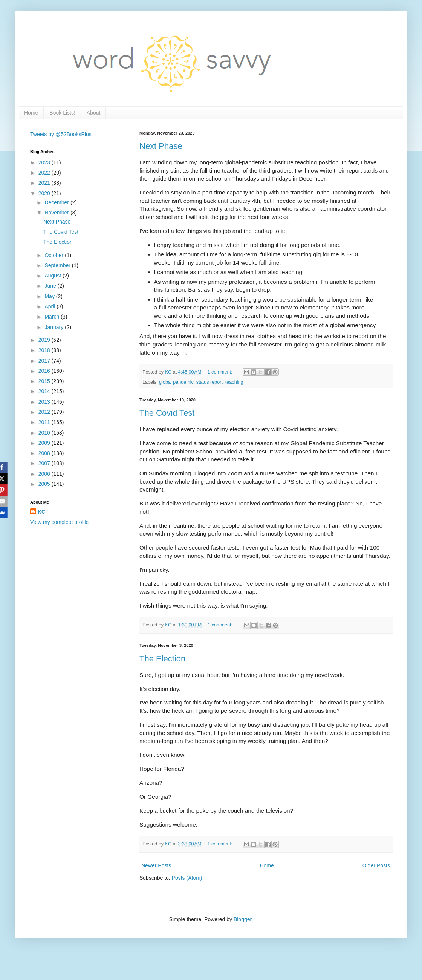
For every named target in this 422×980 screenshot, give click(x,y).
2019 (45, 340)
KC (41, 512)
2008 (45, 453)
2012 (45, 412)
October (55, 255)
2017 (45, 361)
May (50, 296)
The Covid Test (167, 413)
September (58, 265)
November (57, 213)
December (57, 202)
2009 (45, 443)
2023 (45, 162)
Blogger (242, 919)
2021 (45, 183)
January (55, 327)
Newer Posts (156, 865)
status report (209, 382)
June (51, 286)
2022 (45, 173)
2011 (45, 422)
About (94, 113)
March (53, 317)
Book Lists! (62, 113)
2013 (45, 402)
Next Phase (161, 146)
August (53, 276)
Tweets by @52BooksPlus (61, 134)
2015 (45, 381)
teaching (234, 382)
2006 (45, 474)
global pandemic (176, 382)
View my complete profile (59, 522)
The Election (162, 659)
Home (31, 113)
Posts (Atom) (187, 878)
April (50, 306)
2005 (45, 484)
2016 (45, 371)
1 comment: (221, 372)
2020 (45, 193)
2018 (45, 350)
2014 (45, 391)
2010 (45, 433)
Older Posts (376, 865)
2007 (45, 463)
